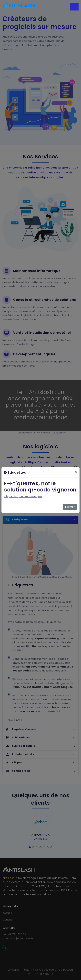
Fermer (70, 507)
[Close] (76, 472)
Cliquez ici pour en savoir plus (23, 496)
